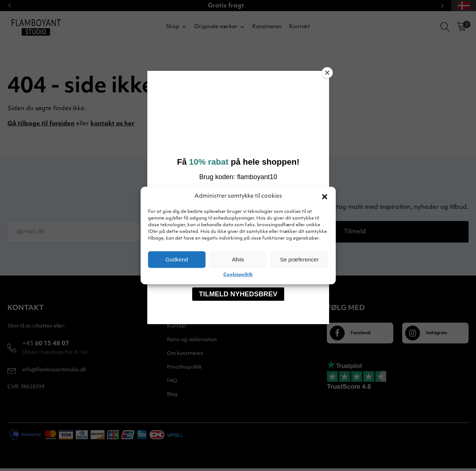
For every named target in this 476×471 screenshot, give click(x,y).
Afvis (238, 259)
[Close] (327, 73)
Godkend (177, 259)
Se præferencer (299, 259)
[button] (325, 197)
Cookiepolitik (238, 275)
